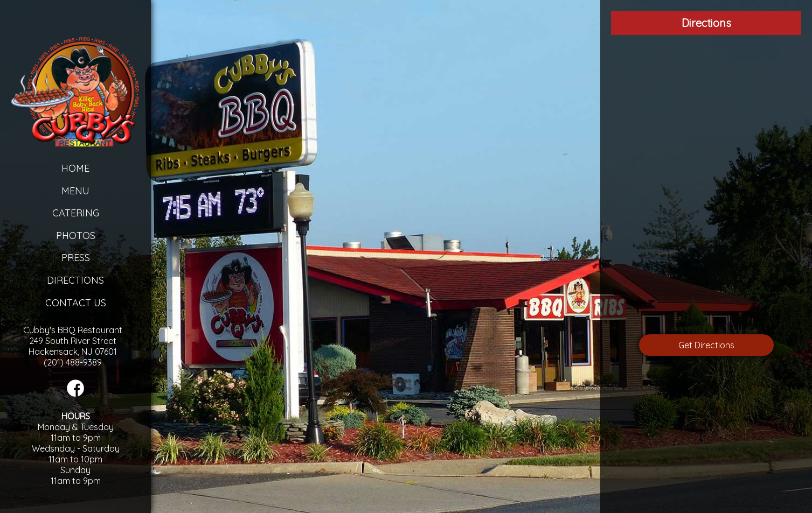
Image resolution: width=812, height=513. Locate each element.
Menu (75, 191)
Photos (76, 236)
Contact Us (76, 303)
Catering (76, 213)
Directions (75, 280)
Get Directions (706, 345)
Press (76, 258)
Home (75, 168)
